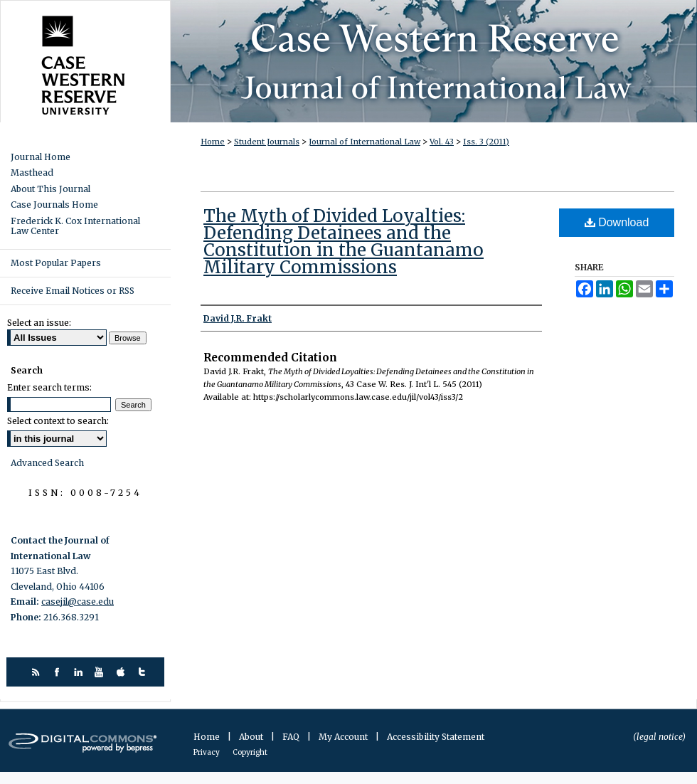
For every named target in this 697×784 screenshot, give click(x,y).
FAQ (292, 737)
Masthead (32, 173)
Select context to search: (58, 421)
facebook (59, 672)
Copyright (250, 752)
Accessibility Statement (436, 737)
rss (37, 672)
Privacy (207, 752)
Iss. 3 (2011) (486, 142)
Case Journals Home (54, 205)
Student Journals (267, 142)
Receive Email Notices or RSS (73, 291)
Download (617, 222)
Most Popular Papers (56, 263)
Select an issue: (39, 323)
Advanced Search (47, 463)
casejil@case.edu (78, 602)
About (252, 737)
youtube (101, 672)
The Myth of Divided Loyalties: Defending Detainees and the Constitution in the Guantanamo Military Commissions (344, 242)
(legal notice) (659, 737)
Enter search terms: (49, 387)
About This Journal (50, 189)
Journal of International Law (365, 142)
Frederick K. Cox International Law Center (75, 226)
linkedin (80, 672)
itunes (123, 672)
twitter (144, 672)
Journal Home (41, 157)
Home (213, 142)
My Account (344, 737)
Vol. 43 (442, 142)
